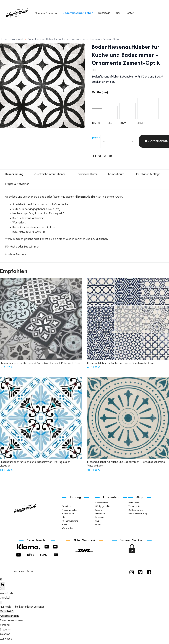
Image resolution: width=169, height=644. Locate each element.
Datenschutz (101, 514)
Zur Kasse (6, 639)
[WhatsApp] (100, 156)
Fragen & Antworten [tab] (17, 184)
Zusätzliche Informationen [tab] (50, 174)
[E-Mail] (110, 156)
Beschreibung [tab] (14, 174)
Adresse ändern (9, 616)
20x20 (123, 123)
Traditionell (17, 39)
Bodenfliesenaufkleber (78, 13)
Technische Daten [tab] (87, 174)
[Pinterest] (105, 156)
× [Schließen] (1, 579)
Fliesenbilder (68, 514)
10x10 (96, 123)
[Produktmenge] (118, 141)
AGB (97, 521)
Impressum (101, 517)
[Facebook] (94, 156)
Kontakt (99, 525)
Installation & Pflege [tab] (148, 174)
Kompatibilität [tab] (117, 174)
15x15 (108, 123)
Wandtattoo (67, 528)
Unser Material (102, 503)
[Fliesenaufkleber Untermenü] (56, 13)
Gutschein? (7, 612)
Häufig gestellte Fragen (103, 508)
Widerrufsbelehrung (137, 514)
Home (3, 39)
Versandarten (135, 506)
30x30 (141, 123)
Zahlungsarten (136, 510)
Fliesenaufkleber (44, 13)
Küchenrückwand (70, 521)
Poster (130, 13)
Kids (118, 13)
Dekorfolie (104, 13)
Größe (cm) (100, 92)
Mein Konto (134, 503)
